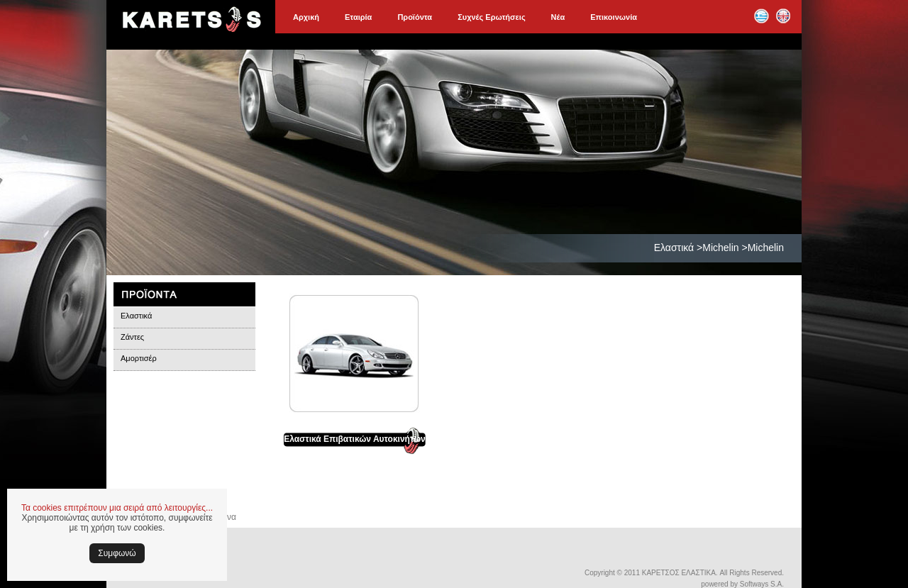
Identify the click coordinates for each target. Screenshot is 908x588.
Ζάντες (132, 337)
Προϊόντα (415, 17)
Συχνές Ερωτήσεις (491, 17)
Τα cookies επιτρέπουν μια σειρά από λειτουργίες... (117, 508)
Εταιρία (358, 17)
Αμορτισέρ (139, 358)
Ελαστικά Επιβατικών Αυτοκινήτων (355, 439)
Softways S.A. (762, 584)
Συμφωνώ (117, 553)
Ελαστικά (136, 316)
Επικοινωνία (614, 17)
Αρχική (306, 17)
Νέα (558, 17)
